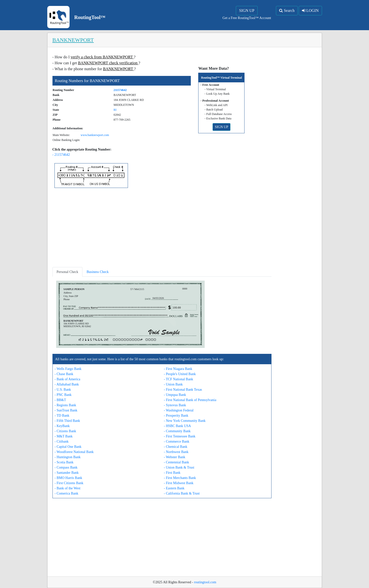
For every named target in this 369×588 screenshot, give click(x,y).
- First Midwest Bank (179, 483)
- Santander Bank (67, 473)
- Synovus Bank (175, 405)
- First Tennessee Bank (180, 436)
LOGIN (310, 11)
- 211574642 (61, 155)
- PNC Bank (63, 395)
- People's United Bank (180, 374)
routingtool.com (205, 582)
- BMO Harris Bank (69, 478)
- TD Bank (62, 416)
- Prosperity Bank (176, 416)
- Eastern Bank (174, 488)
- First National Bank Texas (183, 390)
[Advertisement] (162, 228)
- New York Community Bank (185, 421)
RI (115, 110)
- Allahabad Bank (67, 384)
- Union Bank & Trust (179, 467)
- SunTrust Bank (66, 410)
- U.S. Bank (63, 390)
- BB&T (60, 400)
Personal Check (67, 272)
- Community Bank (177, 431)
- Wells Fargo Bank (68, 369)
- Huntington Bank (68, 457)
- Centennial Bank (176, 462)
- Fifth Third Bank (67, 421)
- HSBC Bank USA (177, 426)
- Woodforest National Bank (74, 452)
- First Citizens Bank (69, 483)
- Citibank (62, 441)
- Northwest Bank (176, 452)
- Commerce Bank (177, 441)
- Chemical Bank (176, 447)
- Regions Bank (65, 405)
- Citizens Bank (65, 431)
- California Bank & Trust (182, 493)
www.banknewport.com (95, 135)
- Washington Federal (179, 410)
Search (287, 11)
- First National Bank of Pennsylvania (190, 400)
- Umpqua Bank (175, 395)
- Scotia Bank (64, 462)
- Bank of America (68, 379)
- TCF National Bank (178, 379)
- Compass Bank (66, 467)
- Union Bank (173, 384)
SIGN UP (247, 11)
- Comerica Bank (67, 493)
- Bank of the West (68, 488)
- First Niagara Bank (178, 369)
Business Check (98, 272)
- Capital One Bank (68, 447)
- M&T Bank (64, 436)
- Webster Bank (174, 457)
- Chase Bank (64, 374)
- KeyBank (62, 426)
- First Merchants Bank (180, 478)
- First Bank (172, 473)
